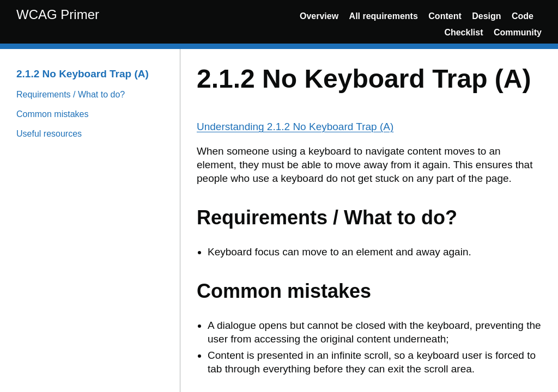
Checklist (463, 32)
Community (518, 32)
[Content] (369, 220)
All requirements (384, 16)
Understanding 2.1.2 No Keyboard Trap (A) (295, 127)
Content (445, 16)
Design (486, 16)
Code (523, 16)
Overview (319, 16)
